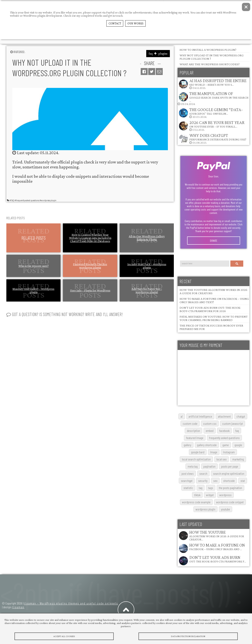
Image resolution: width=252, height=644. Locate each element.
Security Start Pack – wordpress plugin (147, 266)
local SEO (222, 459)
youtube (226, 509)
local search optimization (196, 459)
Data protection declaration (188, 636)
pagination (209, 466)
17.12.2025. (212, 126)
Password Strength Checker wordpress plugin (90, 266)
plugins (163, 54)
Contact (115, 23)
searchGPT (187, 481)
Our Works (135, 23)
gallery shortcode (207, 445)
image (214, 452)
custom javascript (233, 423)
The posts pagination (230, 488)
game (226, 445)
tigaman (18, 607)
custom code (190, 423)
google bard (198, 452)
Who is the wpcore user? (34, 266)
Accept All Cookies (64, 636)
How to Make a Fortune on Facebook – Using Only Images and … (217, 547)
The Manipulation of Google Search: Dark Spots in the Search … (219, 97)
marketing (238, 459)
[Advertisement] (214, 378)
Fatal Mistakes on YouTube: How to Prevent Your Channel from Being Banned (214, 318)
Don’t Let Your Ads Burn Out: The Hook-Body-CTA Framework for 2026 (210, 309)
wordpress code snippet (230, 502)
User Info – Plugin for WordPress (90, 290)
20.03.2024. (211, 113)
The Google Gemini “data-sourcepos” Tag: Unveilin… (216, 111)
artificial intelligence (200, 416)
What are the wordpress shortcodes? (210, 64)
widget (210, 495)
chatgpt (241, 416)
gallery (188, 445)
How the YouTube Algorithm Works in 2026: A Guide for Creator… (217, 535)
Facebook (224, 431)
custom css (210, 423)
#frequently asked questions (27, 200)
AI (182, 416)
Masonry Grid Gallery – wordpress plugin (33, 290)
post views (188, 473)
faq (151, 54)
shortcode (229, 481)
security (203, 481)
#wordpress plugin (48, 200)
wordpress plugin (205, 509)
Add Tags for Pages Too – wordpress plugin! (147, 290)
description (193, 431)
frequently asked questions (224, 438)
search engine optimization (229, 473)
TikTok (197, 495)
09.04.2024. (213, 98)
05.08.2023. (212, 139)
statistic (188, 488)
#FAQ (12, 200)
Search (237, 264)
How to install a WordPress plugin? (208, 50)
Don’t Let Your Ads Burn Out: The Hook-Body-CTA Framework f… (218, 559)
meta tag (193, 466)
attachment (224, 416)
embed (210, 431)
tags (211, 488)
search (203, 473)
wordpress (226, 495)
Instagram (229, 452)
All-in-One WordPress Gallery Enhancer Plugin (147, 238)
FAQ (237, 431)
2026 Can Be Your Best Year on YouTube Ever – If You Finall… (217, 124)
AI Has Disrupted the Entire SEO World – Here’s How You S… (218, 82)
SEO (215, 481)
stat (243, 481)
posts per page (230, 466)
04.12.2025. (213, 84)
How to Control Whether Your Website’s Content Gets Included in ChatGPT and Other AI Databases (90, 238)
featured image (195, 438)
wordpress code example (196, 502)
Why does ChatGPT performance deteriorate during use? (218, 137)
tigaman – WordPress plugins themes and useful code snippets (71, 603)
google (238, 445)
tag (201, 488)
